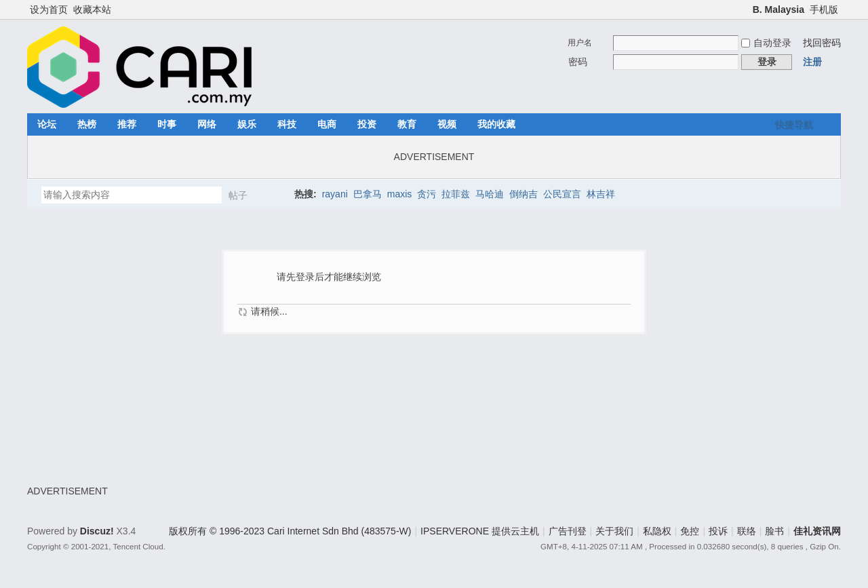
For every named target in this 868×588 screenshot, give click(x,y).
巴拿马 (368, 194)
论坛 (47, 124)
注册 (812, 62)
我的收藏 (496, 124)
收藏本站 (92, 9)
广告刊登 (568, 531)
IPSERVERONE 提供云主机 (480, 531)
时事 (167, 124)
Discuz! (97, 531)
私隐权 (657, 531)
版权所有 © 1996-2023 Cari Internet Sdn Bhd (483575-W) (290, 531)
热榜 (87, 124)
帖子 (238, 195)
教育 (407, 124)
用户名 (580, 43)
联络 (747, 531)
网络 (207, 124)
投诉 (718, 531)
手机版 (824, 9)
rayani (335, 194)
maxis (400, 194)
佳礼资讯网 (817, 531)
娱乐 (247, 124)
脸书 (774, 531)
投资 (367, 124)
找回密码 (822, 43)
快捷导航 (794, 125)
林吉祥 (601, 194)
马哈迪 (490, 194)
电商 (327, 124)
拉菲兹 (456, 194)
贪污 (427, 194)
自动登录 (766, 43)
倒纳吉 (524, 194)
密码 (578, 62)
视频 (447, 124)
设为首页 (49, 9)
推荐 (127, 124)
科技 (287, 124)
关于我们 (614, 531)
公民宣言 (562, 194)
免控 (690, 531)
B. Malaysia (778, 9)
